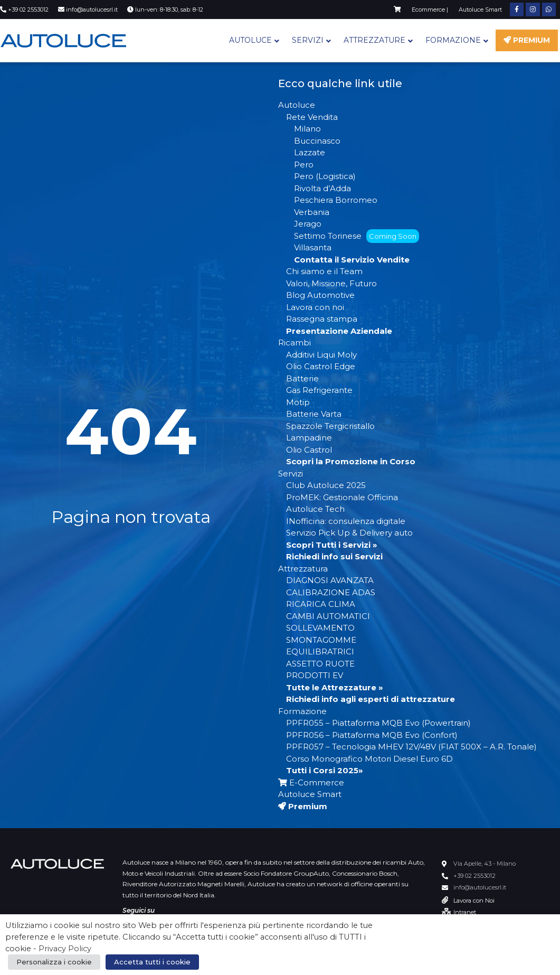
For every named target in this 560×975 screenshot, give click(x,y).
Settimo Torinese (357, 236)
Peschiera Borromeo (336, 200)
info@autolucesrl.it (480, 887)
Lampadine (309, 438)
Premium (527, 40)
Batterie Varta (314, 414)
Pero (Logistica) (325, 176)
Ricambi (295, 343)
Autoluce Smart (310, 794)
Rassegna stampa (322, 319)
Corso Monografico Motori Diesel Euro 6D (369, 759)
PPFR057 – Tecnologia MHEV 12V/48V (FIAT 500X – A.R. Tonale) (411, 747)
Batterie (302, 378)
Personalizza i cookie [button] (54, 962)
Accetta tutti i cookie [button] (152, 962)
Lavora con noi (315, 307)
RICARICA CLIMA (321, 604)
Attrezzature (374, 40)
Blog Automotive (320, 295)
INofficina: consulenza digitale (346, 521)
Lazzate (310, 152)
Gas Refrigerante (319, 390)
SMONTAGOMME (321, 640)
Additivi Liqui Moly (321, 355)
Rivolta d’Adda (322, 188)
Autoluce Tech (315, 509)
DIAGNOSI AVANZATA (330, 580)
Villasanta (313, 247)
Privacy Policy (65, 949)
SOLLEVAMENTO (320, 628)
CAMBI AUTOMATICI (328, 616)
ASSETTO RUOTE (320, 664)
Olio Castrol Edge (321, 366)
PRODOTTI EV (315, 675)
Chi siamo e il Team (324, 271)
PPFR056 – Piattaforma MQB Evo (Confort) (372, 735)
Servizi (308, 40)
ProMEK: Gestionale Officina (342, 497)
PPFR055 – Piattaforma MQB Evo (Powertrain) (378, 723)
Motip (298, 402)
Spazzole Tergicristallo (330, 426)
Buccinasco (317, 141)
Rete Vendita (312, 117)
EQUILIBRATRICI (320, 651)
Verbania (312, 212)
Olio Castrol (309, 450)
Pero (304, 165)
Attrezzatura (303, 569)
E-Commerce (311, 782)
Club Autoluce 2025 (326, 485)
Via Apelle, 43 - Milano (485, 864)
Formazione (453, 40)
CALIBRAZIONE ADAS (331, 592)
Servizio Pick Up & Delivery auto (349, 533)
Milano (307, 129)
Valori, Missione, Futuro (331, 283)
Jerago (308, 224)
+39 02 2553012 (474, 876)
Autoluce (250, 40)
